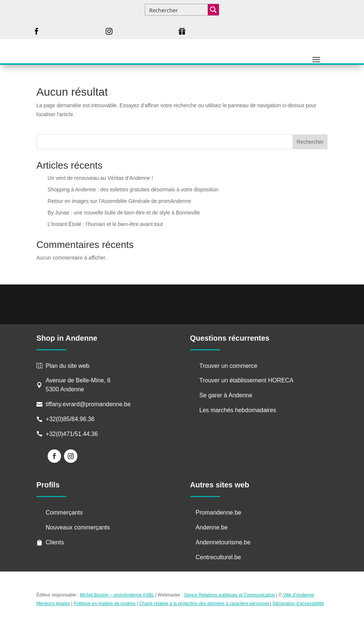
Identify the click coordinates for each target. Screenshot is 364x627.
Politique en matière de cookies (105, 604)
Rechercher (310, 142)
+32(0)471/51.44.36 (73, 434)
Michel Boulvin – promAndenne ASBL (117, 595)
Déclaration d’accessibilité (298, 604)
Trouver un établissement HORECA (247, 380)
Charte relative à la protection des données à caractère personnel (205, 604)
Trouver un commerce (229, 366)
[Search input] (177, 10)
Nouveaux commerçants (78, 527)
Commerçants (64, 513)
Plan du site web (68, 366)
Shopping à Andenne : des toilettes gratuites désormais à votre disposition (133, 190)
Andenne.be (212, 527)
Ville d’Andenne (298, 595)
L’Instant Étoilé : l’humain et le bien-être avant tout (105, 224)
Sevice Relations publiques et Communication (230, 595)
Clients (55, 542)
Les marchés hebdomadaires (238, 410)
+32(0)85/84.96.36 (70, 419)
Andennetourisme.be (223, 542)
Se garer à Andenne (226, 395)
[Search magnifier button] (213, 10)
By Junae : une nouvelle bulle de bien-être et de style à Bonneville (124, 213)
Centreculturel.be (218, 557)
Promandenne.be (219, 513)
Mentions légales (53, 604)
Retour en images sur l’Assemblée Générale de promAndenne (119, 201)
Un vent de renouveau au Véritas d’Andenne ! (100, 178)
